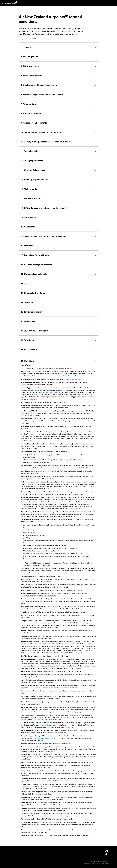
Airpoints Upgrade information (52, 392)
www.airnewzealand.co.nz (47, 596)
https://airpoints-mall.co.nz (75, 379)
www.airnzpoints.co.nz (46, 725)
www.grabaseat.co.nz (28, 596)
